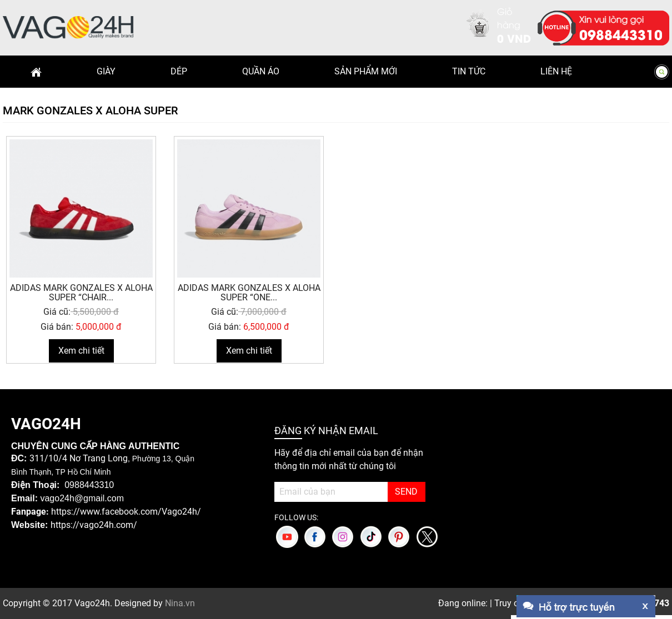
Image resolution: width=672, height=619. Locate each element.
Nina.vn (180, 603)
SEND (406, 492)
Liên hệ (556, 71)
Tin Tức (469, 71)
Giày (106, 71)
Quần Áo (261, 71)
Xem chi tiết (81, 351)
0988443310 (621, 34)
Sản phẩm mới (366, 71)
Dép (179, 71)
